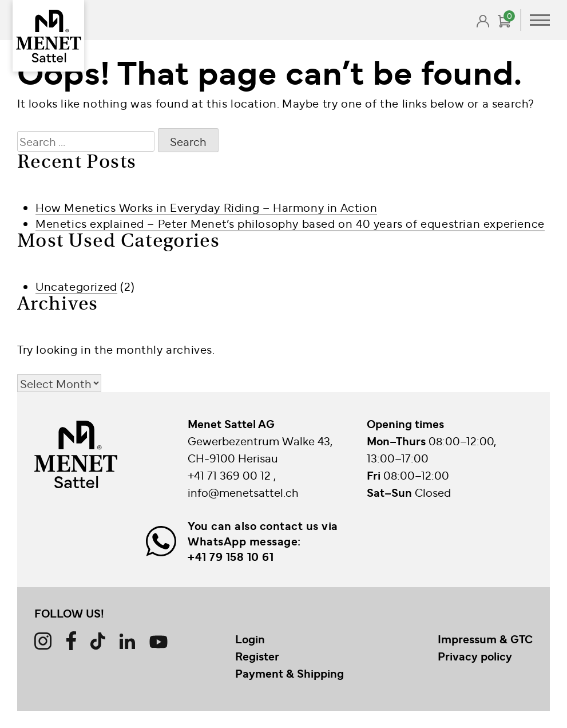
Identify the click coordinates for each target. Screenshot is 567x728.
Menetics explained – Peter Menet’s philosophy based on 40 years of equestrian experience (290, 223)
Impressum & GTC (485, 639)
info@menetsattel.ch (243, 492)
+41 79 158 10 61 (231, 556)
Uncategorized (76, 286)
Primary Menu (540, 20)
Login (250, 639)
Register (257, 656)
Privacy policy (475, 656)
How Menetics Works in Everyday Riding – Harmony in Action (206, 207)
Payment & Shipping (290, 673)
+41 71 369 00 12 (231, 475)
